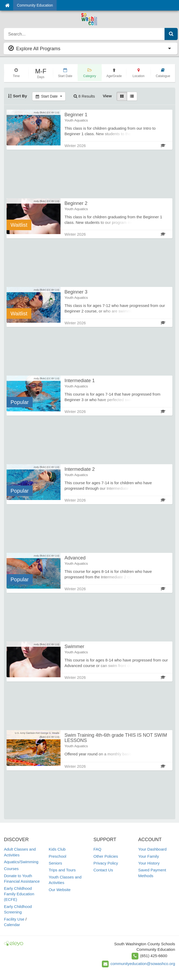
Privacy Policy (106, 863)
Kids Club (57, 849)
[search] (84, 34)
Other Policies (106, 856)
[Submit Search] (171, 34)
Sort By (18, 96)
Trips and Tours (62, 870)
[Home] (7, 5)
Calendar (12, 925)
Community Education (35, 5)
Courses (11, 869)
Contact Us (103, 870)
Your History (149, 863)
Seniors (55, 863)
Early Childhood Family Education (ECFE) (19, 894)
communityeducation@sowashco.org (143, 964)
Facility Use (14, 919)
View (107, 96)
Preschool (58, 856)
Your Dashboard (152, 849)
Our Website (60, 890)
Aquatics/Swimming (21, 862)
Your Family (149, 856)
